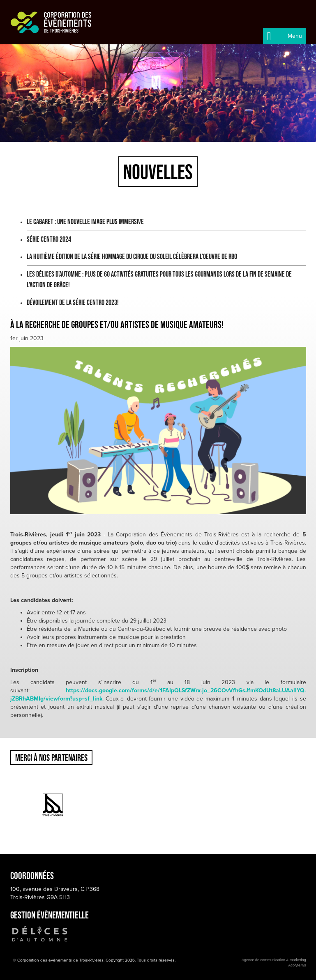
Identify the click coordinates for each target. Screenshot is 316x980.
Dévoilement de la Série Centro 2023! (73, 302)
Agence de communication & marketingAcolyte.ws (274, 963)
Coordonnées (32, 876)
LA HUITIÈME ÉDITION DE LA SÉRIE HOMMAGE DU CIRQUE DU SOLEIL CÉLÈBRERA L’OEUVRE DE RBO (132, 256)
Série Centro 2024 (49, 239)
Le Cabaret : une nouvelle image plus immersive (85, 222)
